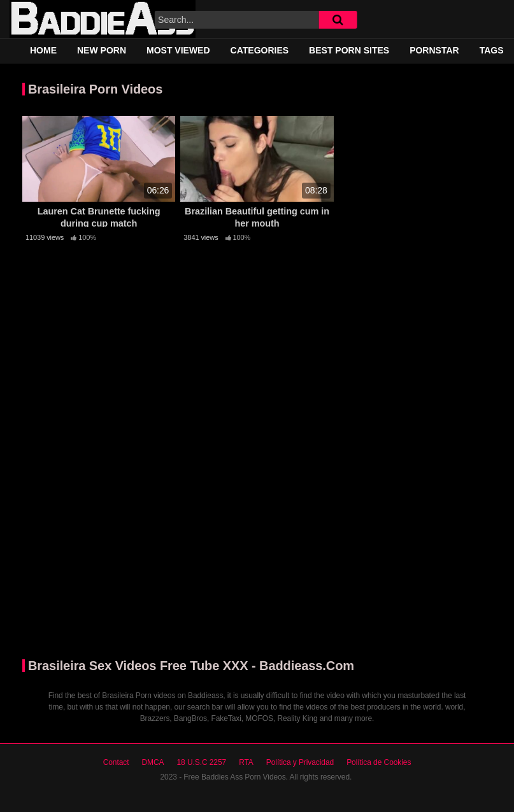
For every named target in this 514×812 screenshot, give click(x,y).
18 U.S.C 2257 (201, 762)
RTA (246, 762)
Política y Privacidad (300, 762)
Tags (492, 50)
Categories (260, 50)
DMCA (153, 762)
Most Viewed (178, 50)
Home (43, 50)
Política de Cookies (379, 762)
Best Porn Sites (349, 50)
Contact (116, 762)
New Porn (102, 50)
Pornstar (434, 50)
